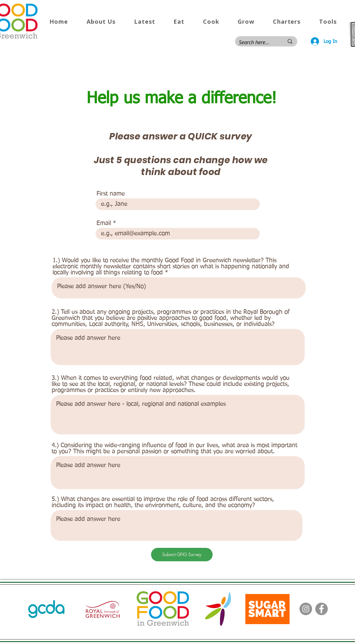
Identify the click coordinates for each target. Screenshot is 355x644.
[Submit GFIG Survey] (182, 555)
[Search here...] (257, 42)
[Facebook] (321, 609)
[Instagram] (306, 609)
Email (104, 223)
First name (111, 194)
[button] (101, 21)
